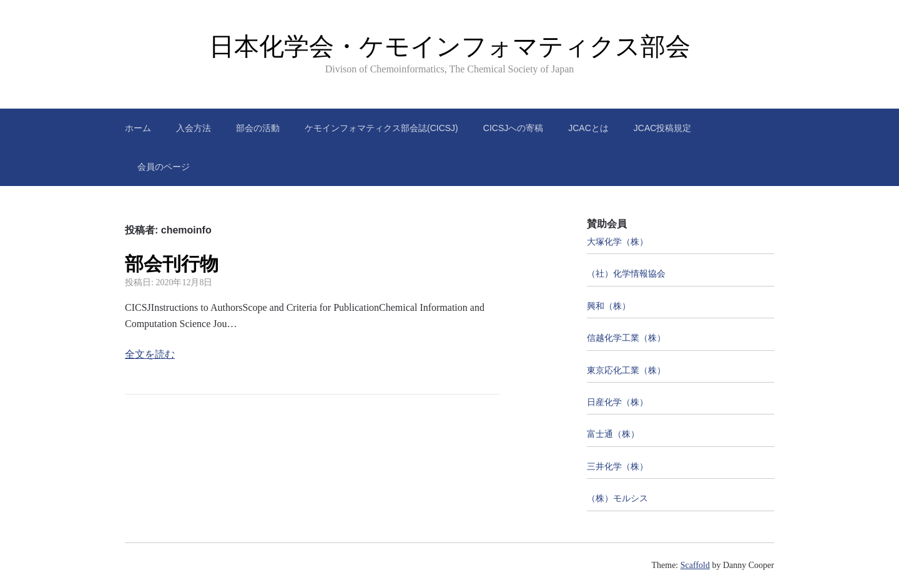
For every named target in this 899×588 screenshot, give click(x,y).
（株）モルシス (617, 498)
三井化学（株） (617, 467)
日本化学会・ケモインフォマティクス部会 (450, 46)
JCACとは (588, 128)
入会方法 (194, 128)
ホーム (138, 128)
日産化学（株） (617, 402)
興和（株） (609, 306)
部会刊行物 (172, 264)
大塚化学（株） (617, 242)
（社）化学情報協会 (626, 274)
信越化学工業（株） (626, 338)
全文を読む (150, 354)
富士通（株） (613, 434)
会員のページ (164, 167)
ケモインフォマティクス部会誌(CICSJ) (381, 128)
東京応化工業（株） (626, 370)
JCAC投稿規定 (663, 128)
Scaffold (695, 565)
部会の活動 (258, 128)
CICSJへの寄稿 (513, 128)
